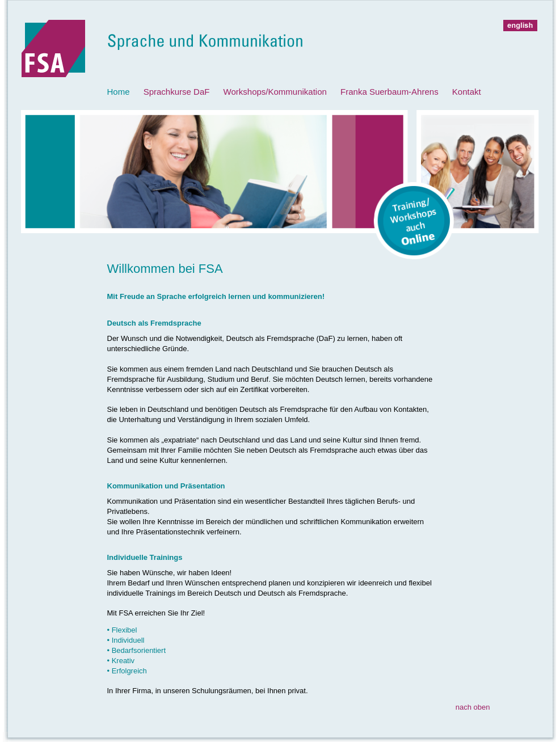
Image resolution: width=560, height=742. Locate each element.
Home (119, 92)
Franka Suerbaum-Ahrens (390, 92)
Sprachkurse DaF (177, 92)
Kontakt (467, 92)
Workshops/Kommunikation (275, 92)
